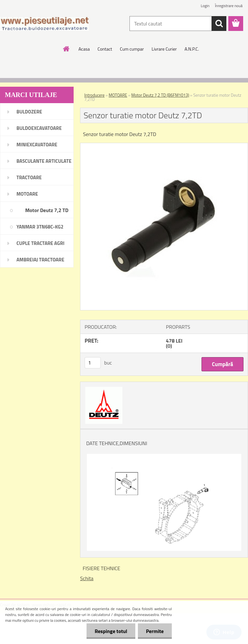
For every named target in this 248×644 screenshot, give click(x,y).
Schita (87, 578)
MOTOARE (118, 95)
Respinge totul (111, 631)
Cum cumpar (132, 49)
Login (205, 6)
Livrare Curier (164, 49)
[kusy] (93, 363)
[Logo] (44, 24)
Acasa (84, 49)
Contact (105, 49)
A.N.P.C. (192, 49)
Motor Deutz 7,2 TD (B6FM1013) (160, 95)
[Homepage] (67, 49)
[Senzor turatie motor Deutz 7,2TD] (164, 146)
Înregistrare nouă (229, 6)
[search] (219, 24)
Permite (155, 631)
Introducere (94, 95)
